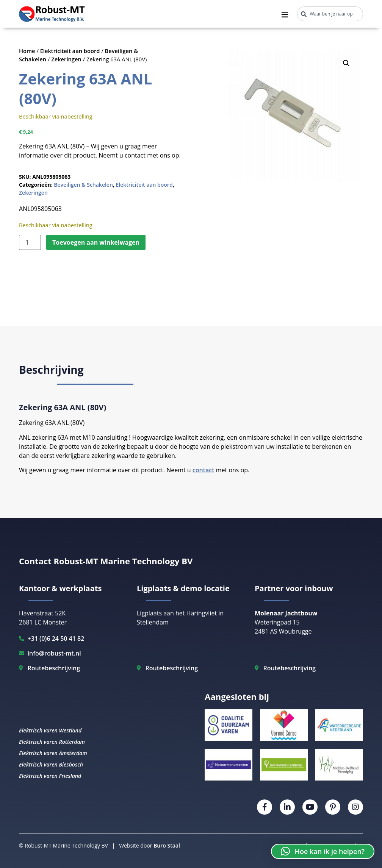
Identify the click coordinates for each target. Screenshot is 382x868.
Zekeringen (66, 59)
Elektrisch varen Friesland (50, 776)
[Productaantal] (30, 242)
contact (204, 470)
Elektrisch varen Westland (50, 730)
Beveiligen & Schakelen (83, 185)
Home (27, 51)
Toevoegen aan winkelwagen (96, 242)
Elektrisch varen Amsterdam (53, 753)
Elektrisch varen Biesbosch (51, 764)
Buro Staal (167, 845)
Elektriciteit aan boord (70, 51)
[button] (346, 63)
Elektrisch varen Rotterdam (52, 742)
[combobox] (330, 14)
